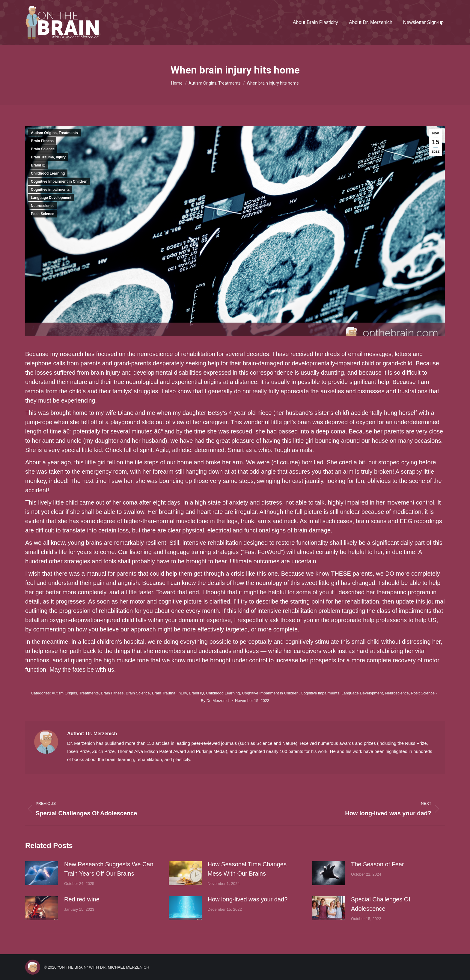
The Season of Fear (378, 864)
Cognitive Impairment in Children (59, 181)
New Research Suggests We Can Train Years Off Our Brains (109, 869)
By (216, 701)
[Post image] (42, 873)
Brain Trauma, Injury (48, 157)
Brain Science (43, 149)
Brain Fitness (42, 141)
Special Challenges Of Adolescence (381, 904)
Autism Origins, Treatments (54, 133)
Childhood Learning (48, 173)
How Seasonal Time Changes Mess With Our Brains (247, 869)
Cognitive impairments (50, 190)
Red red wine (82, 899)
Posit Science (43, 214)
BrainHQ (38, 165)
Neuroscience (43, 206)
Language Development (51, 198)
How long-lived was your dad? (248, 899)
